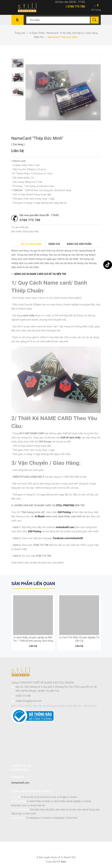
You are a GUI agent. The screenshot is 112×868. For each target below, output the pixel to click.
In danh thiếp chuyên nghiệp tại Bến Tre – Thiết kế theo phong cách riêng (33, 640)
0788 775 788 (75, 7)
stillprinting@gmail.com (29, 702)
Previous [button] (91, 583)
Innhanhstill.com (20, 784)
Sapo (63, 862)
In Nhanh (40, 516)
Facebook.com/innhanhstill (68, 538)
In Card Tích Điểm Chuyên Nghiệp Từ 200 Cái (79, 640)
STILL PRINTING (65, 505)
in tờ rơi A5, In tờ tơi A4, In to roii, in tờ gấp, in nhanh (49, 798)
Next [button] (98, 583)
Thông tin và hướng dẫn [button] (25, 769)
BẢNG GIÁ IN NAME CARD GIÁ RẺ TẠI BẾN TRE (40, 274)
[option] (18, 63)
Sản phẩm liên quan (33, 584)
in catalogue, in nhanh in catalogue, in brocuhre (52, 818)
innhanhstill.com (65, 527)
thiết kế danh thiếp (70, 438)
